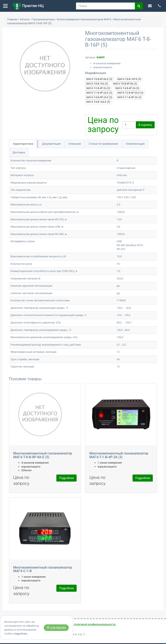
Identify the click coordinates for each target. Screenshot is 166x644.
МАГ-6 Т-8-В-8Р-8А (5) (125, 84)
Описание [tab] (75, 144)
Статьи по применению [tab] (104, 144)
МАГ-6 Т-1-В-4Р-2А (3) (129, 97)
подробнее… (21, 634)
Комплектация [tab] (135, 144)
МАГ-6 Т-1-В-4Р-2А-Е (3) (99, 93)
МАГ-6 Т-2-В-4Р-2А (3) (98, 88)
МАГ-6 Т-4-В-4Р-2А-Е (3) (99, 97)
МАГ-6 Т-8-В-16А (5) (97, 84)
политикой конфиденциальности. (95, 624)
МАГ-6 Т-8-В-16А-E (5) (98, 102)
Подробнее (66, 478)
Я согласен (56, 628)
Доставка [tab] (19, 152)
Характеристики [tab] (23, 144)
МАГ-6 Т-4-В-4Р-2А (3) (127, 88)
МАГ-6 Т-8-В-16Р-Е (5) (129, 79)
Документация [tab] (51, 144)
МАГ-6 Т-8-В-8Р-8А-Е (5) (99, 79)
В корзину (145, 125)
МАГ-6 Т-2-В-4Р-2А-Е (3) (130, 93)
